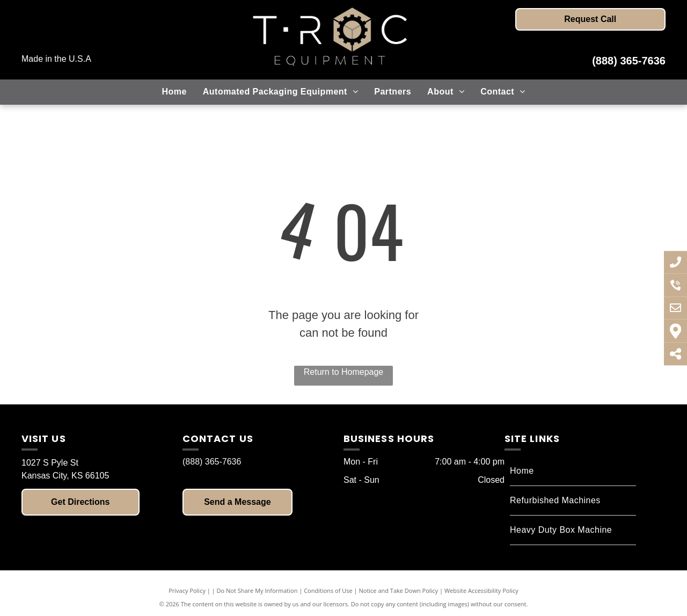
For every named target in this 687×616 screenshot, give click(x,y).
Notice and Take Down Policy (399, 590)
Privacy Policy (187, 590)
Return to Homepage (344, 372)
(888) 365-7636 (629, 61)
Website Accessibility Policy (481, 590)
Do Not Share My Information (257, 590)
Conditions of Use (328, 590)
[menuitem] (174, 92)
